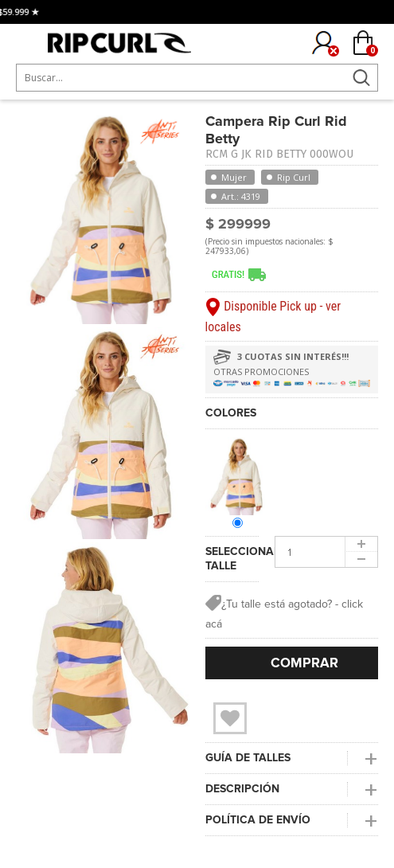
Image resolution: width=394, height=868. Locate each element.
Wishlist (230, 718)
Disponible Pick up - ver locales (273, 316)
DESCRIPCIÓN (242, 789)
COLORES (231, 413)
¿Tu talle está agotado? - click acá (284, 613)
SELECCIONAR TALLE (232, 559)
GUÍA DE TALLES (248, 758)
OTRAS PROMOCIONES (261, 371)
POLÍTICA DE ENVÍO (258, 820)
